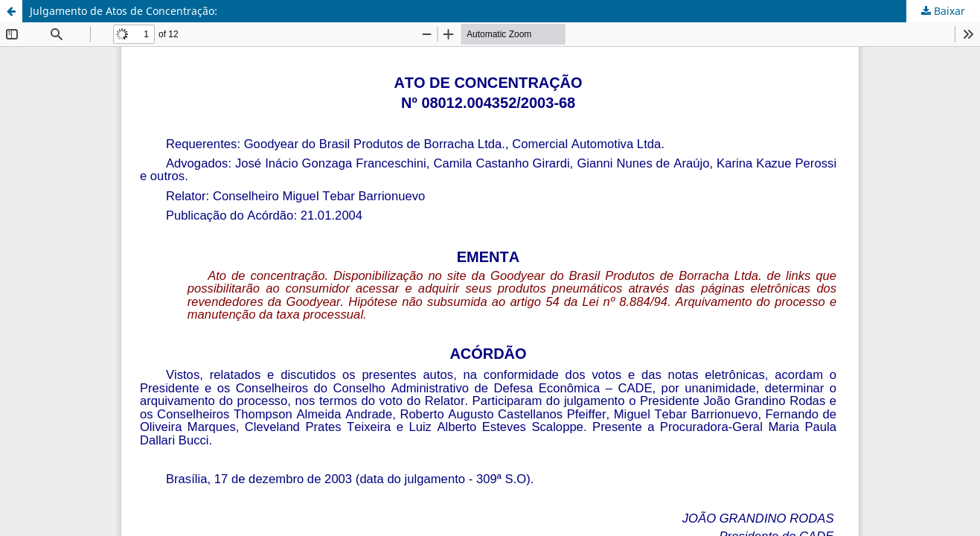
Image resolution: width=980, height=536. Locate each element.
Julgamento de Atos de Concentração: (124, 11)
